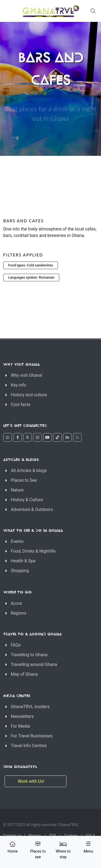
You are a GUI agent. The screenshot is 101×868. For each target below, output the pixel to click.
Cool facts (21, 405)
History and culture (29, 395)
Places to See (24, 480)
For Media (20, 726)
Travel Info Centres (29, 746)
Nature (17, 490)
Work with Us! (32, 781)
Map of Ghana (24, 674)
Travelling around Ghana (34, 664)
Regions (18, 613)
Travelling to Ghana (29, 655)
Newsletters (22, 716)
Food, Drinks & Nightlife (33, 551)
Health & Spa (23, 561)
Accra (16, 603)
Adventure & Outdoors (32, 509)
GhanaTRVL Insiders (30, 707)
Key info (18, 385)
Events (17, 541)
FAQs (16, 645)
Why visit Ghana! (27, 375)
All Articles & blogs (29, 471)
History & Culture (27, 500)
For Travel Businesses (32, 736)
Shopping (20, 571)
